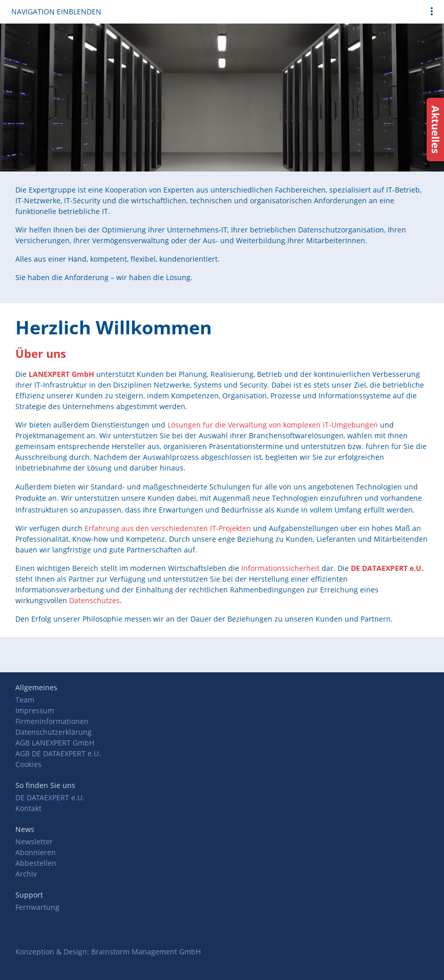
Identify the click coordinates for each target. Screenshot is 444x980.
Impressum (35, 710)
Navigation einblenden (56, 12)
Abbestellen (36, 863)
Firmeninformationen (52, 721)
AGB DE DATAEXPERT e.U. (58, 753)
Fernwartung (37, 907)
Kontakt (28, 808)
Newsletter (34, 841)
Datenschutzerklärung (54, 732)
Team (25, 700)
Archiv (26, 874)
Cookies (28, 764)
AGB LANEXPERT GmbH (55, 743)
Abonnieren (36, 852)
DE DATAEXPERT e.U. (50, 797)
